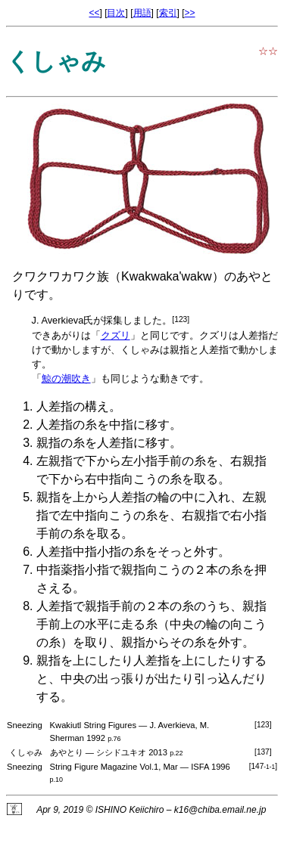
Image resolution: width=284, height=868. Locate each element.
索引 (168, 13)
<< (94, 13)
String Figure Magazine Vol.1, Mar (114, 767)
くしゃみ (140, 350)
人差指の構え (73, 406)
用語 (142, 13)
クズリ (115, 335)
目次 (116, 13)
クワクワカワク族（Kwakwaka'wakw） (118, 276)
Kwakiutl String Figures (93, 725)
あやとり (67, 752)
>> (190, 13)
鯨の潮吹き (66, 378)
